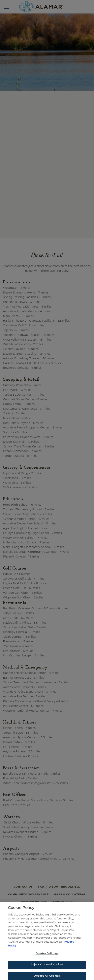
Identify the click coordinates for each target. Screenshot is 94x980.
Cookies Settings (47, 955)
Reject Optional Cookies (47, 966)
